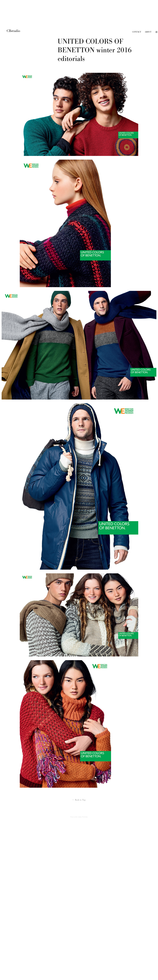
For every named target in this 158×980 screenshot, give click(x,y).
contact (137, 32)
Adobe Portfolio (83, 817)
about (148, 32)
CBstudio (14, 31)
